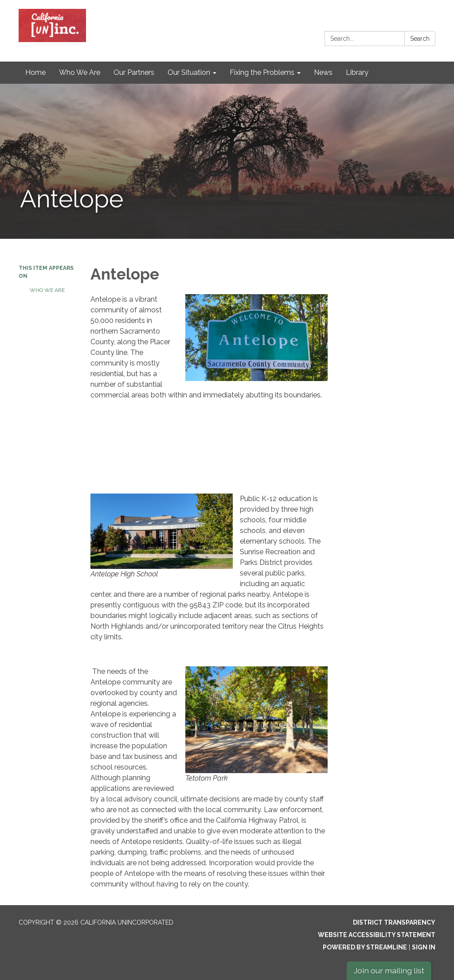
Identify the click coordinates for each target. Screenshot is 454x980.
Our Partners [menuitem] (134, 72)
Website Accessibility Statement (377, 935)
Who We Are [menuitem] (80, 72)
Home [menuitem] (35, 72)
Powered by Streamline (365, 947)
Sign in (424, 947)
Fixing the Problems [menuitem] (262, 72)
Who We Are (47, 290)
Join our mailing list (389, 970)
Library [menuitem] (357, 72)
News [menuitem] (323, 72)
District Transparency (394, 922)
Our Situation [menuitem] (189, 72)
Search (420, 39)
